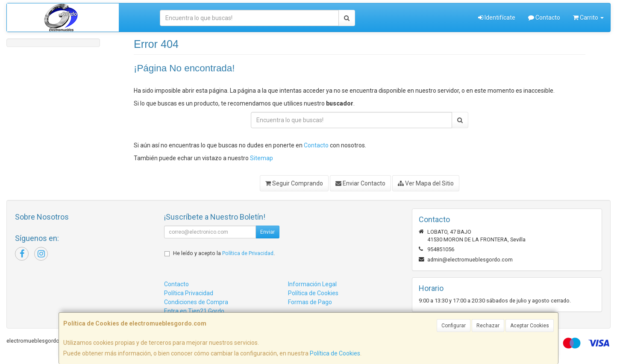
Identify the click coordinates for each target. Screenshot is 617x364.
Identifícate (497, 18)
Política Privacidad (189, 293)
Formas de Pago (310, 302)
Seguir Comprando (294, 183)
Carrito (588, 18)
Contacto (544, 18)
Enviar (267, 232)
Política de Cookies (335, 353)
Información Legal (312, 284)
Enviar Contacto (360, 183)
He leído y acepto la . (224, 253)
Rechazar (488, 326)
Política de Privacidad (248, 253)
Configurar (454, 326)
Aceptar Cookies (530, 326)
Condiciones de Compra (196, 302)
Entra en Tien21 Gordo (194, 311)
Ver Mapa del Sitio (426, 183)
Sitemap (261, 158)
